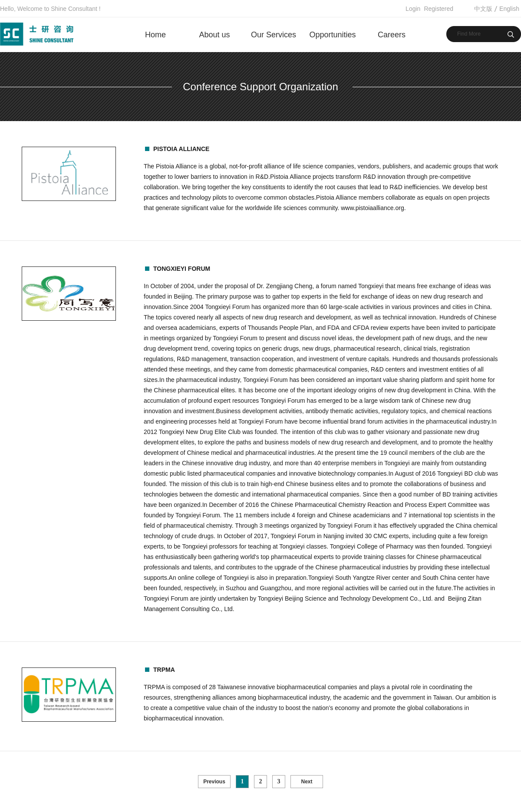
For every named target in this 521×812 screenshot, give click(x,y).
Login (413, 9)
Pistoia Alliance (181, 149)
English (509, 9)
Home (155, 35)
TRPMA (164, 670)
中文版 (483, 9)
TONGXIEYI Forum (182, 269)
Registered (439, 9)
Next (307, 782)
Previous (214, 782)
